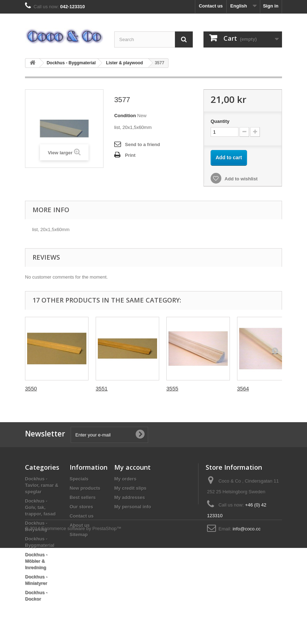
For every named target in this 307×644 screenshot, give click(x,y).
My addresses (130, 497)
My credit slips (130, 488)
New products (85, 488)
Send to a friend (142, 144)
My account (132, 467)
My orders (125, 479)
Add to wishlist (241, 179)
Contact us (211, 6)
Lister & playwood (124, 63)
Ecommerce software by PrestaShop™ (81, 625)
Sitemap (79, 535)
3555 (172, 388)
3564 (243, 388)
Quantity (220, 121)
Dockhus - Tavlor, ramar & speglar (42, 485)
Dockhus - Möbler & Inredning (36, 561)
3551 (102, 388)
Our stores (81, 507)
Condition (125, 116)
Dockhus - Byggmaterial (71, 63)
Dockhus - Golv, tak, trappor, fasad (40, 507)
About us (80, 525)
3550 (31, 388)
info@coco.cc (247, 529)
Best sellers (83, 497)
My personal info (133, 507)
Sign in (271, 6)
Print (130, 155)
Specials (79, 479)
